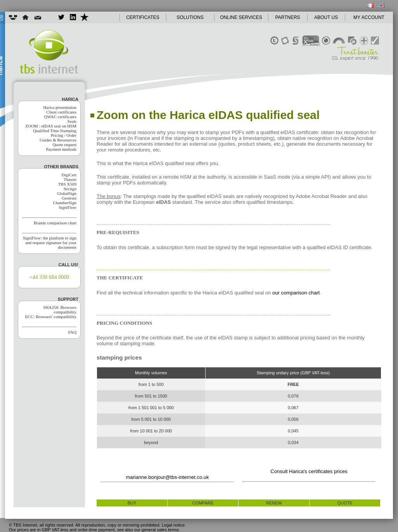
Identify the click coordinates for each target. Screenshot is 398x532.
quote (345, 503)
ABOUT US (326, 17)
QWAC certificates (60, 117)
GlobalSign (67, 193)
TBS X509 (67, 184)
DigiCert (69, 175)
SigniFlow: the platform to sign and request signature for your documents (50, 243)
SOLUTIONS (190, 17)
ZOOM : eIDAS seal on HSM (51, 126)
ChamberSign (65, 203)
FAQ (72, 332)
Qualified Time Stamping (55, 131)
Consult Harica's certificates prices (309, 471)
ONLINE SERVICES (241, 17)
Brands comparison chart (55, 223)
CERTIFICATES (143, 17)
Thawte (70, 179)
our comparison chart (296, 293)
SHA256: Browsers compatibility (60, 310)
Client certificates (61, 112)
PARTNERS (287, 17)
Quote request (65, 145)
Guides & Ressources (58, 140)
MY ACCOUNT (369, 17)
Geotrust (69, 198)
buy (132, 503)
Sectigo (70, 189)
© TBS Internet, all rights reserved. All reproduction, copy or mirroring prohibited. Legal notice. (97, 525)
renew (274, 503)
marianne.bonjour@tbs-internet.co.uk (167, 477)
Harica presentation (60, 107)
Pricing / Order (64, 135)
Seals (72, 121)
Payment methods (61, 149)
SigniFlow (67, 207)
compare (203, 503)
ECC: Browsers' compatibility (51, 317)
